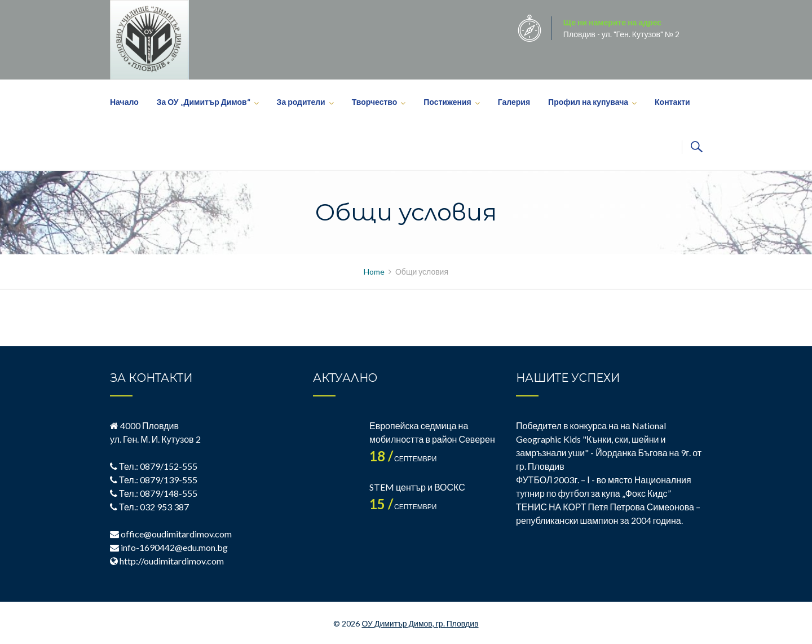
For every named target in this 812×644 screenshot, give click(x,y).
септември (403, 459)
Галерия (514, 102)
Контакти (672, 102)
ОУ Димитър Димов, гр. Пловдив (420, 623)
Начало (124, 102)
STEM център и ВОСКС (417, 487)
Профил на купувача (588, 102)
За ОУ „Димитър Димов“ (204, 102)
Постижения (447, 102)
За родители (301, 102)
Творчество (375, 102)
